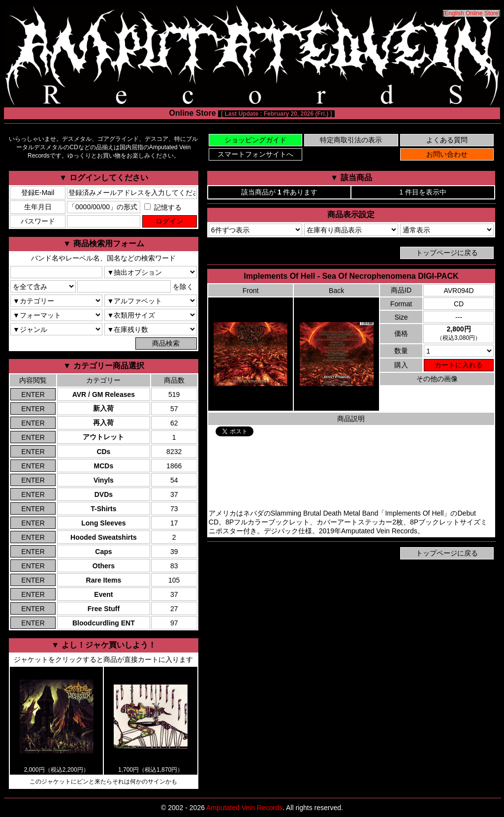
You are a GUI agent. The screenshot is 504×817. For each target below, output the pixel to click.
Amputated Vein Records (244, 808)
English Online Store (471, 13)
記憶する (163, 207)
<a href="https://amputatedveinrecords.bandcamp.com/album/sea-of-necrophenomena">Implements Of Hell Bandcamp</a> (351, 473)
